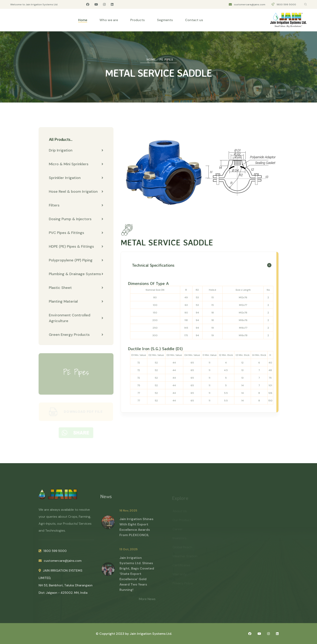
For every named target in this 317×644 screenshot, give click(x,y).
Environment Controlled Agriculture (76, 318)
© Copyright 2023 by (113, 634)
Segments (165, 20)
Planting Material (76, 302)
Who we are (109, 20)
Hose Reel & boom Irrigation (76, 192)
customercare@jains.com (250, 5)
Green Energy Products (76, 335)
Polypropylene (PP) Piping (76, 260)
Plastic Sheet (76, 288)
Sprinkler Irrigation (76, 178)
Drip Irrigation (76, 150)
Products (137, 20)
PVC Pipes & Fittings (76, 233)
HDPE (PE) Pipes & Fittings (76, 247)
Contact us (194, 20)
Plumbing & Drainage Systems (76, 274)
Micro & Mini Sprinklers (76, 164)
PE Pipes (166, 59)
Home (83, 20)
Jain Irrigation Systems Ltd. (151, 634)
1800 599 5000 (286, 5)
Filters (76, 205)
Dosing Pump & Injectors (76, 219)
